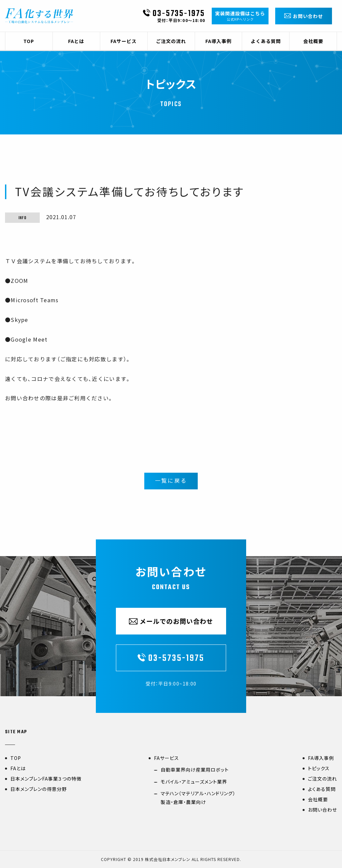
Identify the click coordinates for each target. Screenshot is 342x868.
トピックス (319, 768)
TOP (16, 758)
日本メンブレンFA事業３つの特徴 (46, 779)
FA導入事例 (321, 758)
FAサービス (166, 758)
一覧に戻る (171, 482)
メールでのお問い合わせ (171, 621)
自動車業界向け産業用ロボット (195, 770)
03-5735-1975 (174, 15)
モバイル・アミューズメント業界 (194, 782)
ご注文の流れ (322, 779)
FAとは (18, 768)
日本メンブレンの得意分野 (39, 789)
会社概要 (318, 799)
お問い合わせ (322, 810)
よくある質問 (322, 789)
